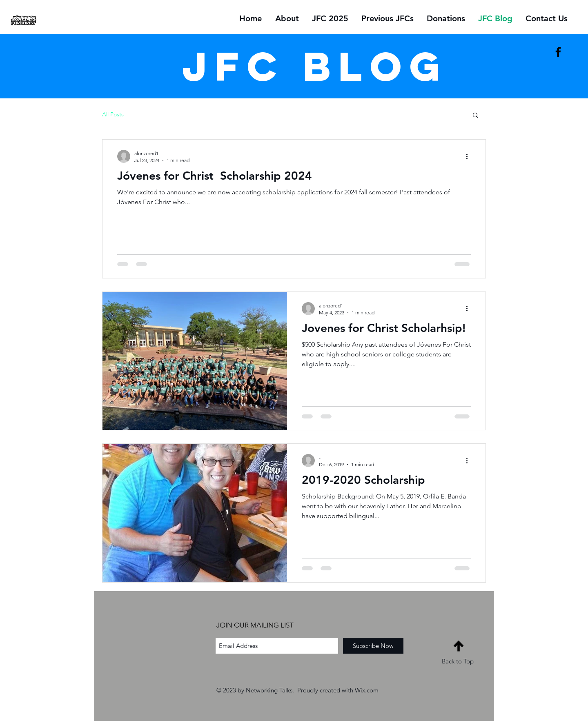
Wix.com (367, 690)
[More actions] (470, 156)
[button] (476, 116)
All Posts (113, 114)
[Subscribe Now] (373, 646)
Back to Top (458, 661)
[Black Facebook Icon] (558, 52)
